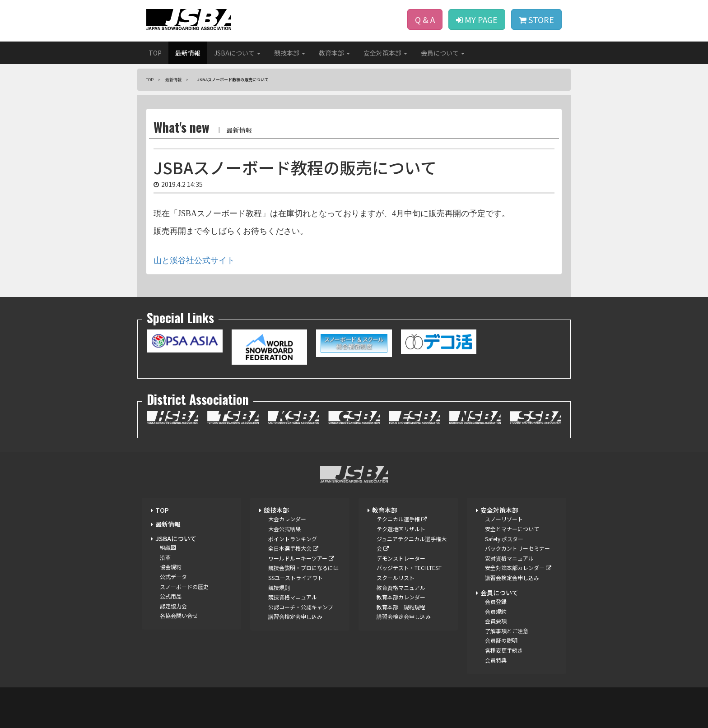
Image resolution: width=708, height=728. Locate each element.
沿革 (165, 557)
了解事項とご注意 (507, 631)
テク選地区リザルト (401, 529)
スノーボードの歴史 (184, 587)
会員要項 (496, 621)
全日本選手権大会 (293, 548)
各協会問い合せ (179, 615)
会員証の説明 (501, 640)
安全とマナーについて (512, 529)
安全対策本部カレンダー (518, 568)
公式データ (173, 577)
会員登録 (496, 601)
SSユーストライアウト (296, 577)
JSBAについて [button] (237, 53)
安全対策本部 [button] (385, 53)
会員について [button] (443, 53)
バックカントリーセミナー (517, 548)
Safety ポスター (504, 539)
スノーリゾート (504, 519)
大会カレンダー (287, 519)
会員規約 (496, 611)
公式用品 (171, 596)
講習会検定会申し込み (295, 616)
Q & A (425, 19)
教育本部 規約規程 (401, 607)
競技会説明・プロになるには (303, 568)
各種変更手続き (504, 650)
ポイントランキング (293, 539)
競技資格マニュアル (293, 597)
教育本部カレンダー (401, 597)
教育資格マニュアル (401, 587)
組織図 (168, 547)
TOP (155, 53)
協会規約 (171, 567)
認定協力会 (173, 606)
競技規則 (279, 587)
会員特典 (496, 660)
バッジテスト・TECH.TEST (409, 568)
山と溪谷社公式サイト (194, 260)
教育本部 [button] (334, 53)
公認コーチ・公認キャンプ (301, 607)
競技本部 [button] (290, 53)
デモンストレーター (401, 558)
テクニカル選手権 (402, 519)
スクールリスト (396, 577)
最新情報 (188, 53)
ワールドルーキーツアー (301, 558)
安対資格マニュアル (509, 558)
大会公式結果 (284, 529)
